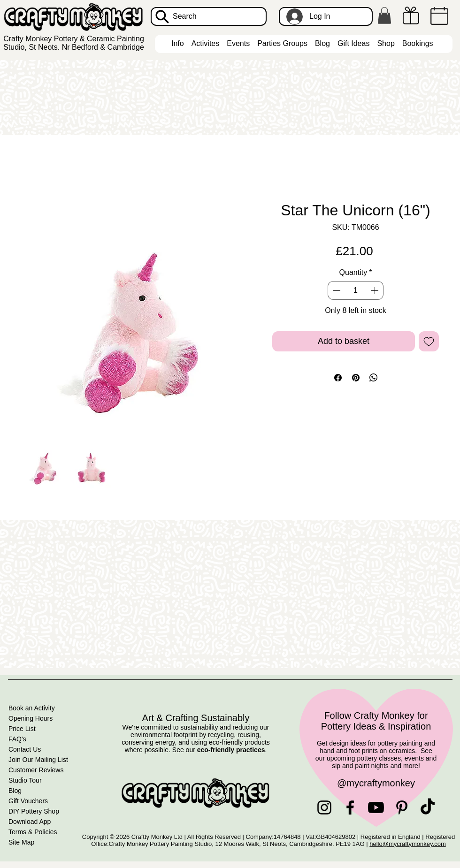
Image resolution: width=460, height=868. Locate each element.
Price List (22, 729)
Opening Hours (31, 718)
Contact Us (25, 749)
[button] (384, 15)
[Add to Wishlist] (429, 341)
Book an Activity (32, 708)
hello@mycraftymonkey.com (408, 844)
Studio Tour (25, 780)
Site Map (21, 842)
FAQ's (17, 739)
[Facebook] (350, 807)
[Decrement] (336, 290)
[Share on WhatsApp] (374, 378)
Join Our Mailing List (38, 760)
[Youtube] (376, 807)
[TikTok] (428, 807)
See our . (220, 750)
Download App (30, 822)
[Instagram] (324, 807)
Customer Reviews (36, 770)
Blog (15, 791)
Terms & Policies (33, 832)
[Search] (209, 16)
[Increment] (376, 290)
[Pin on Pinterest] (356, 378)
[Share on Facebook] (338, 378)
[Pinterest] (402, 807)
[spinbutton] (355, 290)
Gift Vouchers (28, 801)
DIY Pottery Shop (34, 811)
